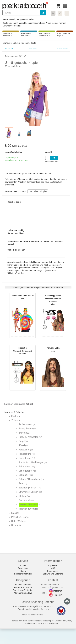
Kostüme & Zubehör (23, 587)
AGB (53, 568)
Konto (23, 571)
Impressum (53, 565)
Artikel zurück (33, 49)
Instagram (58, 591)
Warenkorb (23, 568)
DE (53, 13)
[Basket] (58, 6)
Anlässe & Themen (23, 585)
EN (60, 13)
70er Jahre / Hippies (38, 191)
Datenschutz (53, 571)
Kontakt (23, 565)
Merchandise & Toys (23, 593)
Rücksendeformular (23, 574)
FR (67, 13)
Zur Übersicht (9, 49)
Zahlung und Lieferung (53, 574)
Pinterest (58, 595)
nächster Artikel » (62, 49)
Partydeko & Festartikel (23, 590)
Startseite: (7, 43)
